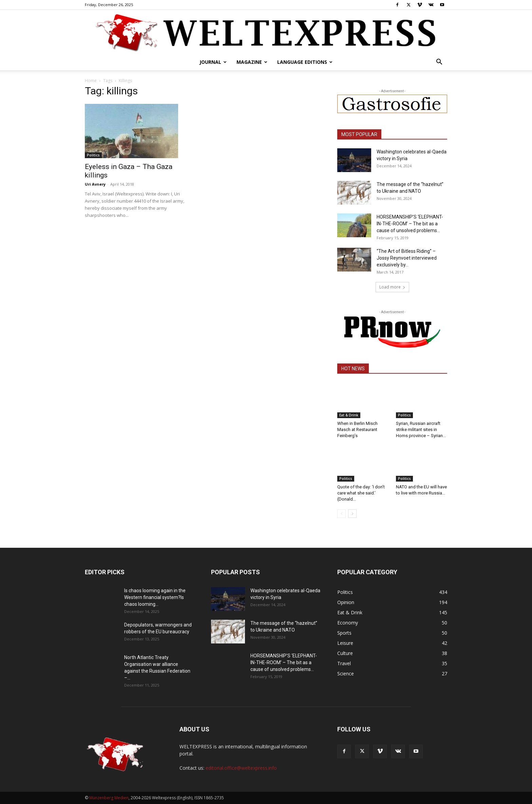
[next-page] (352, 514)
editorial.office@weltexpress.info (241, 768)
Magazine (252, 62)
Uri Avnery (95, 184)
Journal (213, 62)
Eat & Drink (349, 415)
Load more (392, 287)
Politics (93, 155)
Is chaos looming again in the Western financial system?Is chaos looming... (155, 597)
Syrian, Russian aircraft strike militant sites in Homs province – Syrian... (421, 429)
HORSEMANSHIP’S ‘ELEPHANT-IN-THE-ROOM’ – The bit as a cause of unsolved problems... (410, 224)
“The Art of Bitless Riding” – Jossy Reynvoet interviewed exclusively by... (407, 258)
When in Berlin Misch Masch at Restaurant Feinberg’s (357, 429)
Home (91, 81)
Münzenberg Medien (109, 798)
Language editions (305, 62)
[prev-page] (341, 514)
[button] (439, 63)
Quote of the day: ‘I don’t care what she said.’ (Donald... (361, 493)
